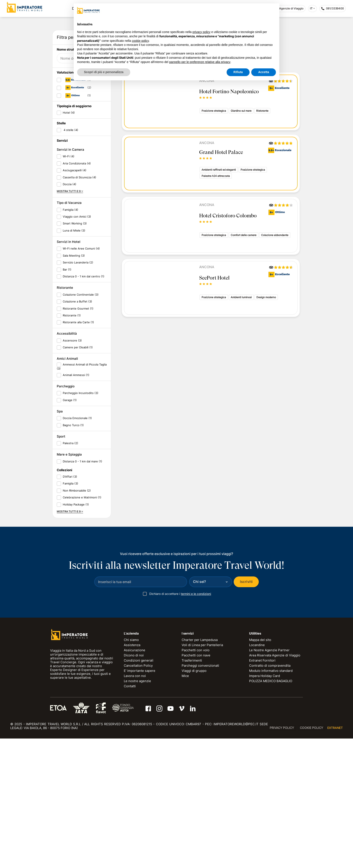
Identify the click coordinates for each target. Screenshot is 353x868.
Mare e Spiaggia (69, 584)
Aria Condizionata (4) (77, 293)
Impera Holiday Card (265, 805)
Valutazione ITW (70, 202)
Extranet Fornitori (262, 790)
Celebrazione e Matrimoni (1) (82, 627)
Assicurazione (135, 780)
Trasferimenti (192, 790)
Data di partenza (72, 106)
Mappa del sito (260, 769)
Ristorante (65, 417)
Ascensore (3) (72, 470)
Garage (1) (70, 529)
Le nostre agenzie (137, 810)
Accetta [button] (264, 72)
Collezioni (64, 599)
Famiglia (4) (70, 339)
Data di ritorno (70, 120)
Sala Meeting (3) (74, 385)
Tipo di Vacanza (69, 332)
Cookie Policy (311, 857)
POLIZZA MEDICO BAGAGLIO (271, 810)
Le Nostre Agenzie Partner (269, 780)
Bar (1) (67, 399)
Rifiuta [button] (238, 72)
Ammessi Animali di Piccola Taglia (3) (82, 496)
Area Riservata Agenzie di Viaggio (275, 785)
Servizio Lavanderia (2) (78, 392)
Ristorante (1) (72, 445)
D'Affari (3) (70, 606)
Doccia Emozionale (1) (77, 548)
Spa (60, 541)
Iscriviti (246, 711)
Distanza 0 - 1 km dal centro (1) (84, 406)
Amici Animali (67, 488)
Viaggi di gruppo (194, 800)
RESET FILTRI (96, 167)
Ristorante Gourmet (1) (78, 438)
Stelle (61, 253)
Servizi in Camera (70, 279)
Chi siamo (131, 769)
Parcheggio (66, 516)
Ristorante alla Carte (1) (78, 452)
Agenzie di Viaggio (289, 8)
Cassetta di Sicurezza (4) (79, 307)
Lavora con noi (135, 805)
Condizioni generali (139, 790)
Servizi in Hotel (69, 371)
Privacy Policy (282, 857)
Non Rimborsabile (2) (77, 620)
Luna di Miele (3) (74, 360)
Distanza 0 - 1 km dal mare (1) (82, 591)
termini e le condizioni (196, 723)
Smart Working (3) (75, 353)
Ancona (207, 143)
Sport (61, 566)
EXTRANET (335, 857)
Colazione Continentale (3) (81, 424)
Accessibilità (67, 463)
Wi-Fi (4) (69, 286)
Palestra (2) (70, 573)
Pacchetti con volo (196, 780)
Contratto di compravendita (270, 795)
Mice (185, 805)
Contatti (130, 816)
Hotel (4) (69, 242)
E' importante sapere (140, 800)
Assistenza (132, 774)
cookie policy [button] (140, 41)
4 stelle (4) (70, 259)
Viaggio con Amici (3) (77, 346)
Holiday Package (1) (76, 634)
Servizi (62, 270)
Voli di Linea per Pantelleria (202, 774)
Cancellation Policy (138, 795)
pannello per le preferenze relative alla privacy (200, 62)
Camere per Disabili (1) (78, 477)
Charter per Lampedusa (200, 769)
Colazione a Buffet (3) (77, 431)
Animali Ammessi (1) (76, 504)
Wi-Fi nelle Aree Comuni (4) (81, 378)
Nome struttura (69, 179)
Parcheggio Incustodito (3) (81, 522)
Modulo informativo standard (271, 800)
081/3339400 (334, 9)
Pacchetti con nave (196, 785)
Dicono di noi (134, 785)
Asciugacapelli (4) (75, 300)
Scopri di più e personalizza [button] (104, 72)
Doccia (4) (70, 314)
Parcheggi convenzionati (200, 795)
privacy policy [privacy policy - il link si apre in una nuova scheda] (202, 32)
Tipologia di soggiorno (74, 235)
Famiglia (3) (70, 613)
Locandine (257, 774)
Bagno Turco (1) (73, 554)
